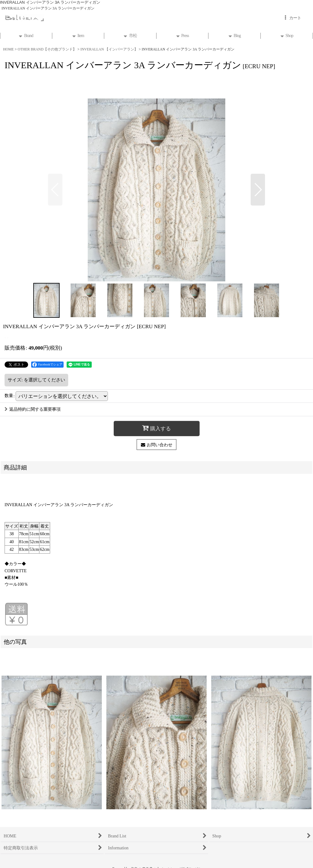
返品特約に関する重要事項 (33, 409)
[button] (55, 190)
